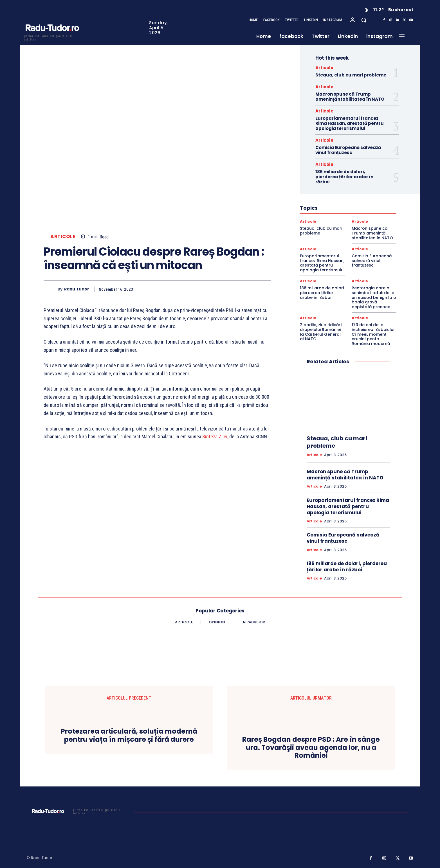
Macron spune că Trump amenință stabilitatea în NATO (350, 97)
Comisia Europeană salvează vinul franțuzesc (348, 150)
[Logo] (52, 37)
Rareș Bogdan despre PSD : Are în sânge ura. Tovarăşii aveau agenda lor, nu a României (311, 748)
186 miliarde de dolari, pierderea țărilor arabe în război (344, 177)
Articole (63, 237)
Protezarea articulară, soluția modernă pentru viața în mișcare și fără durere (129, 736)
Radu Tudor (77, 289)
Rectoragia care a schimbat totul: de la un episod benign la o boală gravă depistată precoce (374, 297)
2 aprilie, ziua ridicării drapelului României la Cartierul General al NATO (321, 332)
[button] (364, 20)
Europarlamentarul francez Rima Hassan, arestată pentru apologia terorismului (350, 123)
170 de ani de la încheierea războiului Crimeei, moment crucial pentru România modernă (373, 334)
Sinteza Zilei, (216, 437)
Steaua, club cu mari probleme (351, 75)
